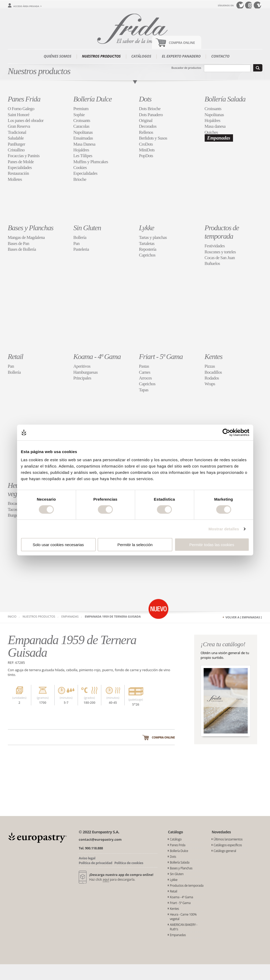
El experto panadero (181, 56)
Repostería (148, 249)
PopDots (146, 156)
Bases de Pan (19, 243)
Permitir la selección (135, 545)
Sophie (79, 115)
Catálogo (176, 839)
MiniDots (147, 150)
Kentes (214, 356)
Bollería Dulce (93, 99)
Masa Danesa (84, 144)
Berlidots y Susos (153, 138)
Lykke (147, 228)
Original (146, 120)
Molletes (15, 179)
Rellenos (146, 132)
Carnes (145, 372)
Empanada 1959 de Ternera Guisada (113, 616)
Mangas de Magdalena (26, 237)
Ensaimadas (83, 138)
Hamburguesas (86, 372)
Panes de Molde (21, 162)
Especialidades (20, 168)
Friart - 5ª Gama (161, 356)
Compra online (163, 737)
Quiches (211, 132)
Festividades (215, 246)
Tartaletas (147, 243)
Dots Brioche (150, 109)
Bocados (15, 503)
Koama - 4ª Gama (97, 356)
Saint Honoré (19, 115)
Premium (81, 109)
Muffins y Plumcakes (91, 162)
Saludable (16, 138)
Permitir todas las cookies (212, 545)
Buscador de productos (186, 68)
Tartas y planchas (153, 237)
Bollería (80, 237)
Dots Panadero (151, 115)
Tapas (144, 390)
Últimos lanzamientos (228, 839)
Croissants (82, 120)
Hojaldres (81, 150)
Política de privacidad (96, 863)
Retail (15, 356)
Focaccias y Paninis (24, 156)
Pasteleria (81, 249)
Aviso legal (87, 858)
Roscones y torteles (220, 252)
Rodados (212, 378)
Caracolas (81, 126)
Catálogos (141, 56)
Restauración (18, 173)
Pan (76, 243)
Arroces (145, 378)
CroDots (146, 144)
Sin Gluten (87, 228)
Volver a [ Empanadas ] (243, 617)
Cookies (80, 168)
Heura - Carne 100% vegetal (183, 917)
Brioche (80, 179)
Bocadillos (213, 372)
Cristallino (16, 150)
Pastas (144, 366)
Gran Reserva (19, 126)
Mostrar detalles (224, 529)
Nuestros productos (101, 56)
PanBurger (17, 144)
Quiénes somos (58, 56)
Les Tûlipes (83, 156)
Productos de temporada (222, 232)
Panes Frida (24, 99)
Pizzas (210, 366)
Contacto (220, 56)
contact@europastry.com (100, 839)
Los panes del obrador (26, 120)
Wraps (210, 384)
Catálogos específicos (228, 845)
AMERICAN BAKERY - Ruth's (184, 927)
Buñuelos (212, 263)
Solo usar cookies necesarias (58, 545)
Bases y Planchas (31, 228)
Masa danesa (215, 126)
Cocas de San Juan (220, 258)
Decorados (148, 126)
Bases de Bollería (22, 249)
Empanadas (219, 138)
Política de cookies (129, 863)
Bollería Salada (225, 99)
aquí (106, 879)
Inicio (12, 616)
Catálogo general (225, 851)
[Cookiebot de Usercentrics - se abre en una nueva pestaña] (226, 432)
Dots (145, 99)
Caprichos (147, 255)
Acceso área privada (26, 6)
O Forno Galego (21, 109)
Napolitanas (83, 132)
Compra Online (182, 43)
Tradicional (17, 132)
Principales (82, 378)
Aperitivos (82, 366)
